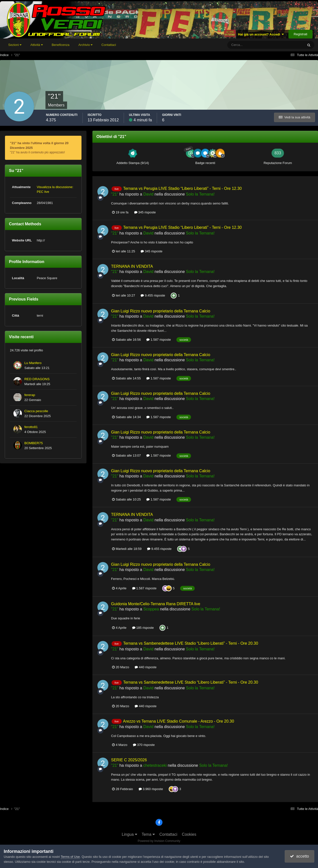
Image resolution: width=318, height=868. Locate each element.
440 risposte (145, 667)
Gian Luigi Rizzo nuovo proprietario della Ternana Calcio (161, 311)
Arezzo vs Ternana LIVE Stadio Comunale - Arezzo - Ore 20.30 (179, 721)
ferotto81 (31, 427)
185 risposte (143, 628)
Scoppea (151, 609)
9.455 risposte (153, 295)
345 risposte (145, 212)
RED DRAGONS (37, 379)
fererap (30, 395)
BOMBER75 (34, 443)
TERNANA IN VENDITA (132, 266)
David (148, 194)
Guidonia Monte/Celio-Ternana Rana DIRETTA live (156, 604)
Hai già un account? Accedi (261, 34)
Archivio (85, 45)
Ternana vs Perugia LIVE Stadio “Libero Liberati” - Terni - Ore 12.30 (182, 188)
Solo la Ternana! (200, 194)
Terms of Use (70, 857)
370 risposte (144, 745)
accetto (299, 856)
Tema (148, 834)
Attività (37, 45)
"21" (115, 194)
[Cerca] (245, 45)
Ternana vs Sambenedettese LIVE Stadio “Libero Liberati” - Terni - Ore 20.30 (191, 643)
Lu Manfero (33, 363)
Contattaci (109, 45)
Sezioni (15, 45)
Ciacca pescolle (36, 411)
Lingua (129, 834)
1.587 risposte (159, 340)
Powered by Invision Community (159, 841)
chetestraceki (155, 765)
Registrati (300, 34)
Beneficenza (61, 45)
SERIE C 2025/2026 (129, 760)
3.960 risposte (151, 789)
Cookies (189, 834)
